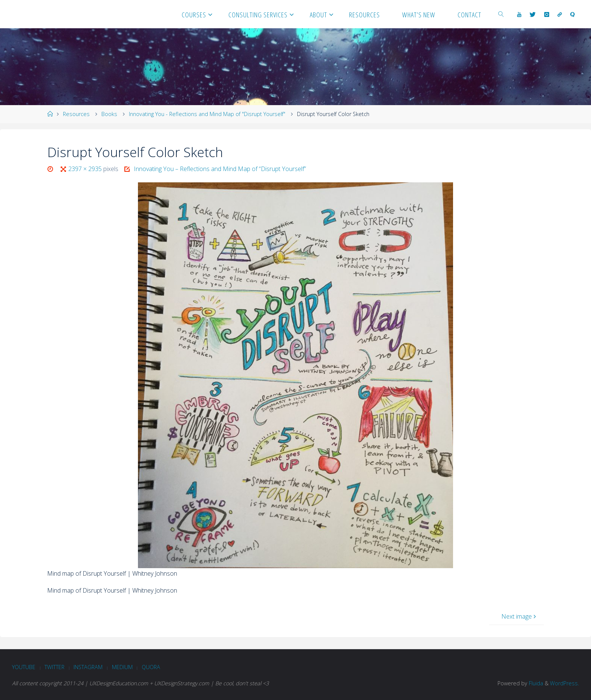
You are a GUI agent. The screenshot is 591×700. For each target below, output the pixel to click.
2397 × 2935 (86, 169)
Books (109, 114)
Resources (76, 114)
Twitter (54, 667)
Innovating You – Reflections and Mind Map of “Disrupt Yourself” (220, 169)
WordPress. (564, 683)
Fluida (535, 683)
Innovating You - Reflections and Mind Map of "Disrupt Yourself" (207, 114)
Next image (520, 616)
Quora (151, 667)
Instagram (88, 667)
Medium (122, 667)
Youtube (24, 667)
